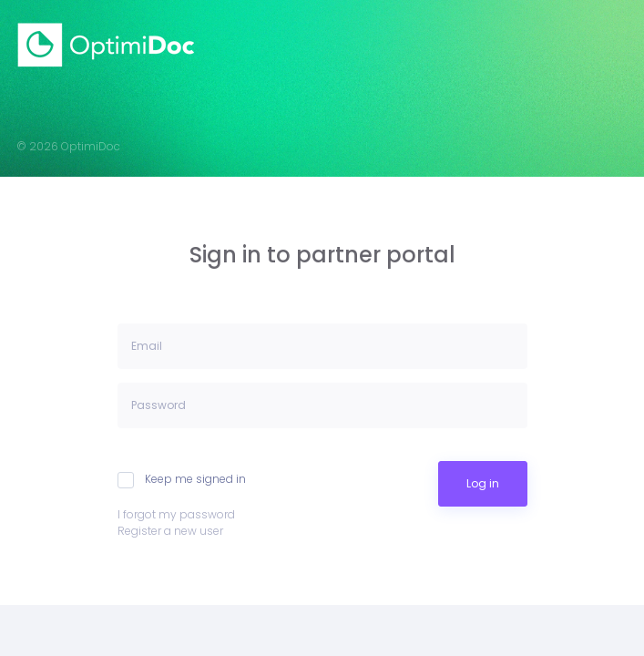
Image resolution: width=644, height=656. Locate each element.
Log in (483, 483)
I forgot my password (176, 514)
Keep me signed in (182, 479)
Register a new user (170, 531)
